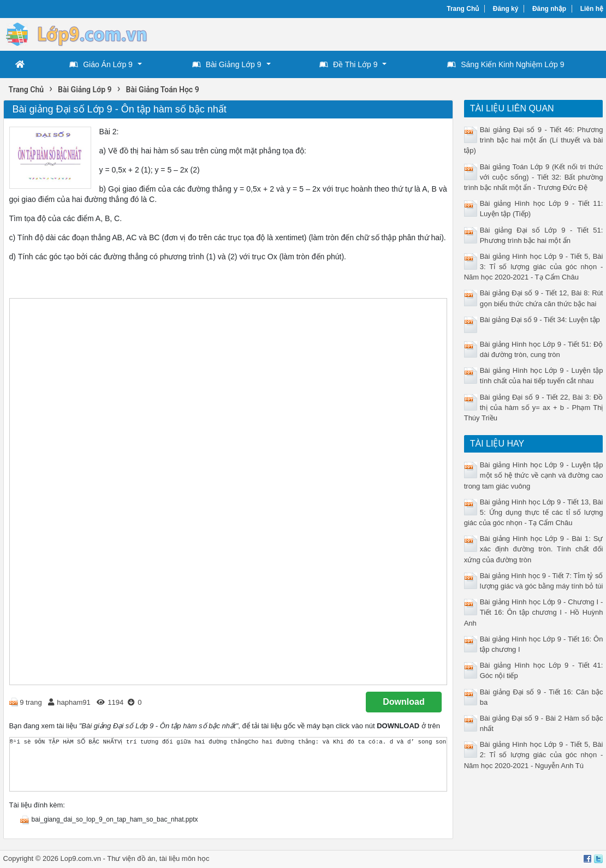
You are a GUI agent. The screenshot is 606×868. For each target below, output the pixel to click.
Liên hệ (592, 9)
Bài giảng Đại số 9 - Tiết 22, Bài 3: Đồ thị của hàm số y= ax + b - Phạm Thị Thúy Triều (534, 408)
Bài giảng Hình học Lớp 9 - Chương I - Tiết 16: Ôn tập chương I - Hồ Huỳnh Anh (534, 612)
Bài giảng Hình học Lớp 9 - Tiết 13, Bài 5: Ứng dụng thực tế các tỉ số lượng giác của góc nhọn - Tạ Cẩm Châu (534, 512)
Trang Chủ (463, 9)
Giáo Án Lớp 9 (101, 64)
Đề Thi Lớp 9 (348, 64)
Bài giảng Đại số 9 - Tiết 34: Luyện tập (540, 320)
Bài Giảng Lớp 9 (227, 64)
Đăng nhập (549, 9)
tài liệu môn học (185, 858)
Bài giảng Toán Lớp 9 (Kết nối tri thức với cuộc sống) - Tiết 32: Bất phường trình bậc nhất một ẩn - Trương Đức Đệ (534, 177)
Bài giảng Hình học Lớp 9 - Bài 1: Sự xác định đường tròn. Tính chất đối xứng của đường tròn (534, 549)
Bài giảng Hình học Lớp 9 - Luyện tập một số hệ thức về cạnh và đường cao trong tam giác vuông (534, 475)
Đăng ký (506, 9)
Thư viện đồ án (131, 858)
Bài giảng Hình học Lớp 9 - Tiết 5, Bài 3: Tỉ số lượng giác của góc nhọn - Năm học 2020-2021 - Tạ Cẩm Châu (534, 267)
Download (403, 702)
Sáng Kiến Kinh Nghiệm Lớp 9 (506, 64)
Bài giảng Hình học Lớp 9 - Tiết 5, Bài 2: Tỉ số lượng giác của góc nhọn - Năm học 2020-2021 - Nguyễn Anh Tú (534, 755)
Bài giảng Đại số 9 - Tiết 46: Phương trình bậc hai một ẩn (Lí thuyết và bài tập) (534, 140)
